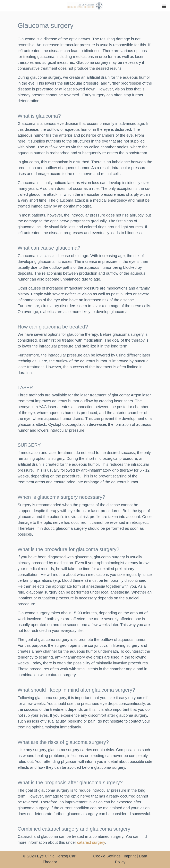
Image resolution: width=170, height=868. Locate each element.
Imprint (130, 856)
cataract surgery (91, 842)
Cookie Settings (107, 856)
